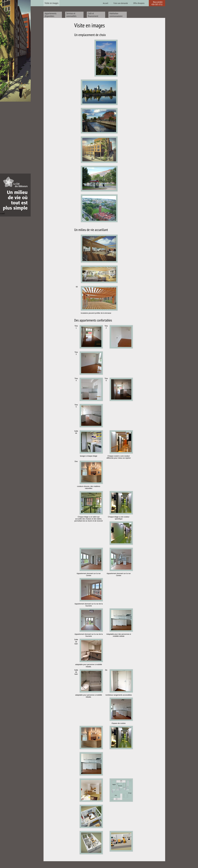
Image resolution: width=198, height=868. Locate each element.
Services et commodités (71, 15)
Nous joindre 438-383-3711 (157, 3)
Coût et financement (93, 15)
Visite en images (51, 3)
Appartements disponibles (50, 15)
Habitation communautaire (116, 15)
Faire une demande (121, 3)
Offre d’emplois (139, 3)
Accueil (105, 3)
